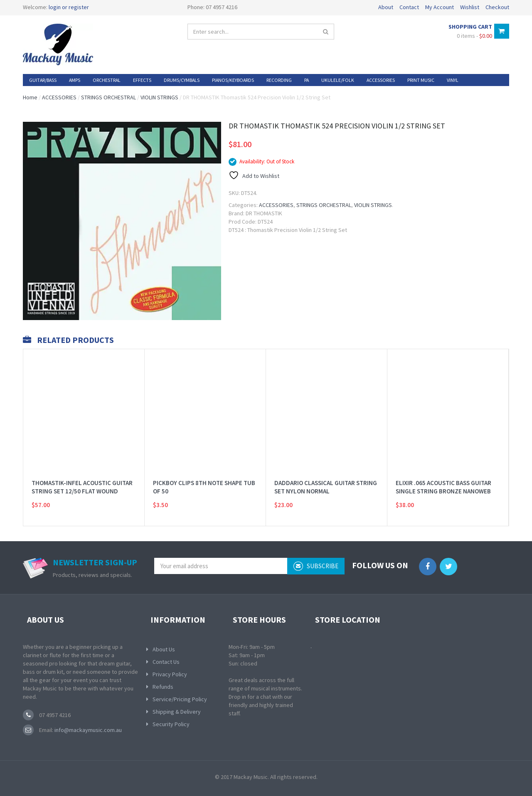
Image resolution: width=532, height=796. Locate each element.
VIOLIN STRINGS (159, 97)
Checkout (497, 7)
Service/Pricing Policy (180, 699)
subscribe (316, 566)
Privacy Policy (170, 674)
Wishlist (470, 7)
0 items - (474, 36)
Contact (409, 7)
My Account (440, 7)
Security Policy (171, 724)
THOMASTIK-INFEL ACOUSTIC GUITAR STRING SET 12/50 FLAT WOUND (82, 477)
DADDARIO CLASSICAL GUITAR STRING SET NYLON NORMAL (326, 477)
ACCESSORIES (59, 97)
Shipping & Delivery (177, 712)
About (386, 7)
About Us (164, 649)
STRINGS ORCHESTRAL (108, 97)
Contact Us (166, 662)
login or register (69, 7)
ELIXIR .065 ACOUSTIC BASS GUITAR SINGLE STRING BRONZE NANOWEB (443, 477)
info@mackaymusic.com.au (87, 730)
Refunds (163, 687)
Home (30, 97)
